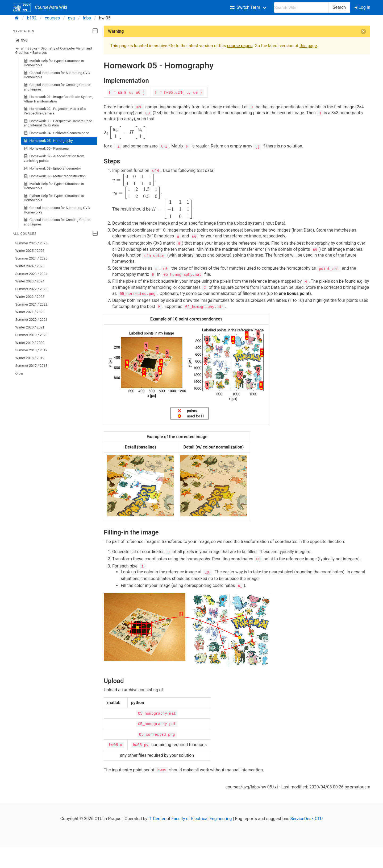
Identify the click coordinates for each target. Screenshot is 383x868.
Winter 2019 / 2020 (30, 343)
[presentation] (125, 133)
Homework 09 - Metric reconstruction (55, 176)
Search (339, 7)
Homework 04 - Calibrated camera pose (57, 133)
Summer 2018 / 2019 (32, 350)
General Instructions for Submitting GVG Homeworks (57, 75)
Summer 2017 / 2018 (32, 366)
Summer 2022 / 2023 (32, 289)
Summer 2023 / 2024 (32, 274)
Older (19, 373)
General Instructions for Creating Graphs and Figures (57, 87)
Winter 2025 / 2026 (30, 251)
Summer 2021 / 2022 (32, 304)
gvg (72, 18)
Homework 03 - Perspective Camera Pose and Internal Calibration (58, 123)
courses (52, 18)
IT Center (157, 817)
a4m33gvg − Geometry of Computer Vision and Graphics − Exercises (54, 50)
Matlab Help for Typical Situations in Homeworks (54, 63)
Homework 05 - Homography (48, 141)
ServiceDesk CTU (307, 817)
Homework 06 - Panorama (46, 149)
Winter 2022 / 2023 (30, 297)
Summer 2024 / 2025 (32, 258)
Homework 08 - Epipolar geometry (52, 168)
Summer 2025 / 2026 (32, 243)
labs (87, 18)
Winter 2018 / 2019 (30, 358)
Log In (363, 7)
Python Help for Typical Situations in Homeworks (54, 198)
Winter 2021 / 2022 (30, 312)
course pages (240, 46)
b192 (32, 18)
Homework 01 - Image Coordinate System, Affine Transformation (59, 99)
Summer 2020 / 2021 (32, 320)
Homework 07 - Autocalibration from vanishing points (54, 158)
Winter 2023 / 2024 (30, 281)
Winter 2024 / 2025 (30, 266)
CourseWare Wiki (40, 7)
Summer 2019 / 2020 (32, 335)
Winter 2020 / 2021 (30, 327)
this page (308, 46)
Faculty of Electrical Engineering (202, 817)
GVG (22, 40)
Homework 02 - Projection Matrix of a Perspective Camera (55, 111)
